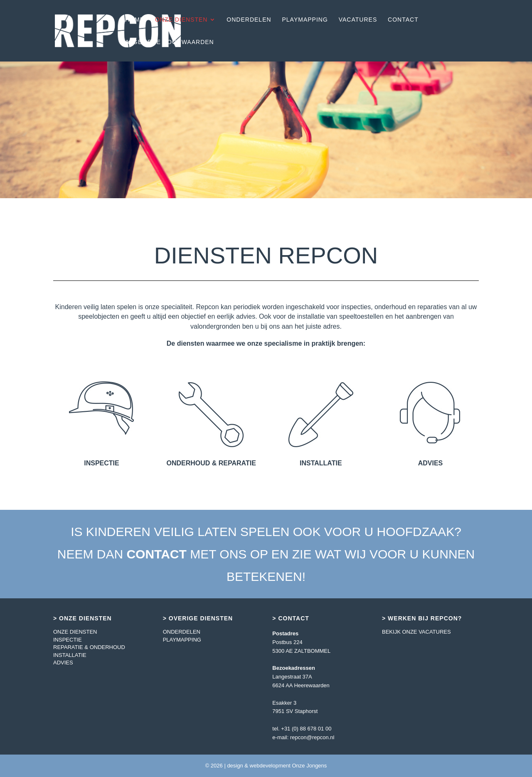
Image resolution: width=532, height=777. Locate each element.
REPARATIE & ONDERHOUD (89, 647)
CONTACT (403, 20)
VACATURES (358, 20)
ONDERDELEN (249, 20)
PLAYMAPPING (305, 20)
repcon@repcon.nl (312, 737)
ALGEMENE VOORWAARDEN (170, 42)
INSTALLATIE (70, 655)
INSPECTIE (68, 640)
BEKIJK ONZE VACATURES (416, 632)
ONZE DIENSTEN (181, 20)
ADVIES (63, 663)
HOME (135, 20)
